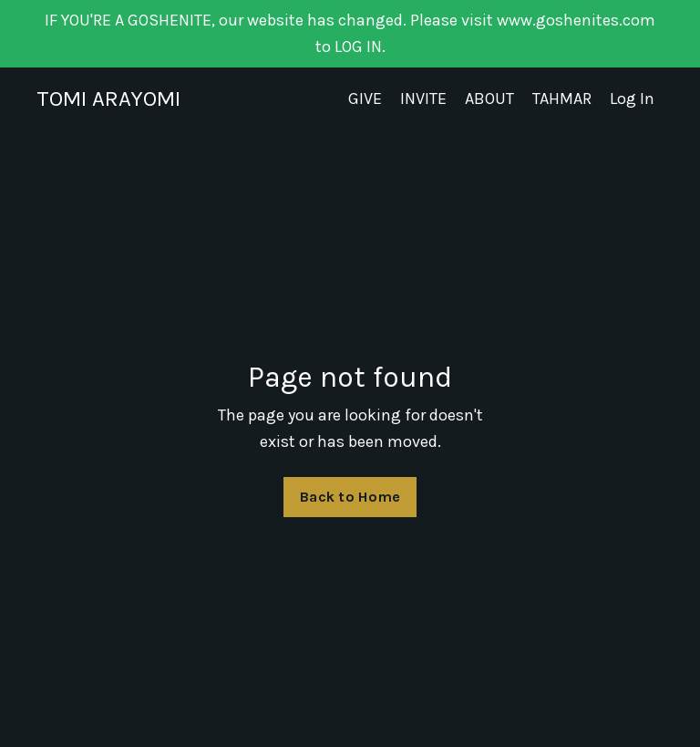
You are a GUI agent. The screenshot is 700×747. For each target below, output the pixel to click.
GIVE (365, 99)
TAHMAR (562, 99)
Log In (632, 99)
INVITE (423, 99)
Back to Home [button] (350, 497)
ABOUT (489, 99)
